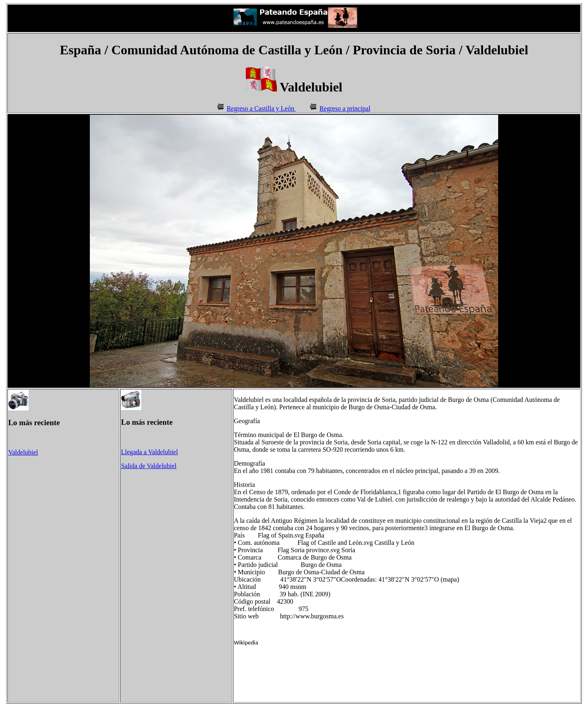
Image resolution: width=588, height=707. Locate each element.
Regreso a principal (345, 108)
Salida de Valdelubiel (149, 466)
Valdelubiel (23, 452)
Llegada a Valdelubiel (149, 452)
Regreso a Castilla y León (261, 108)
